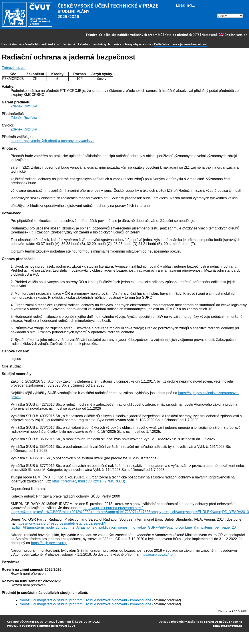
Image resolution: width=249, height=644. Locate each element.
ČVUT (79, 621)
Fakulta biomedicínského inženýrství (50, 44)
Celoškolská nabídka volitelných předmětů (131, 35)
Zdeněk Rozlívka (24, 106)
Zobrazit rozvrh (14, 68)
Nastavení (209, 35)
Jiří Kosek (31, 621)
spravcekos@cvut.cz (227, 625)
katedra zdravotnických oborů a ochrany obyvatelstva (115, 44)
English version (233, 35)
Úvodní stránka (11, 44)
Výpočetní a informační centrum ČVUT (49, 625)
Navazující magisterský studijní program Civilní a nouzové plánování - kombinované (85, 600)
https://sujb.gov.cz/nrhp (49, 543)
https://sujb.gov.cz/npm (157, 554)
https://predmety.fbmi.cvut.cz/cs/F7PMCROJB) (89, 481)
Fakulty (92, 35)
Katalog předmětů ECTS (182, 35)
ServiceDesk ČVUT (217, 621)
